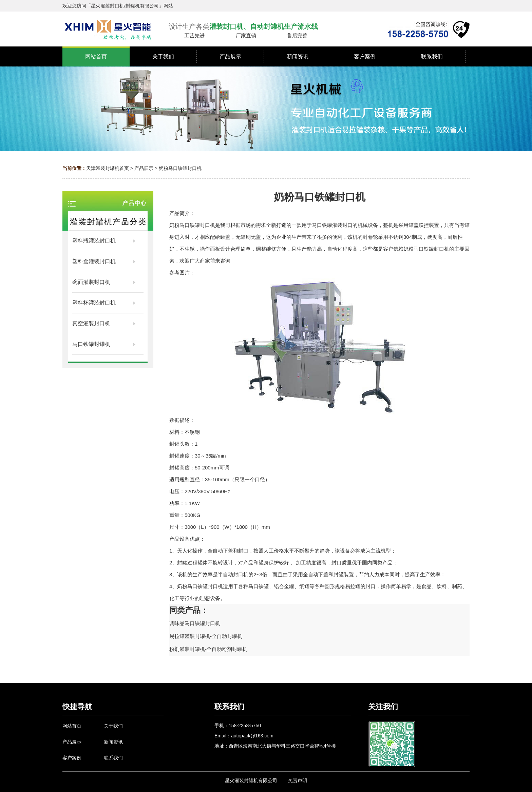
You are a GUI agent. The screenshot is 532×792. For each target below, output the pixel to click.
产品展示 (144, 168)
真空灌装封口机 (91, 323)
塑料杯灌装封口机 (94, 303)
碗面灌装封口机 (91, 282)
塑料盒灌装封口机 (94, 261)
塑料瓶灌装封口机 (94, 241)
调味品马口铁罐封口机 (195, 623)
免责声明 (298, 780)
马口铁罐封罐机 (91, 344)
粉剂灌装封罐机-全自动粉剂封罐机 (208, 649)
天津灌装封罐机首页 (108, 168)
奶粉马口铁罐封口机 (180, 168)
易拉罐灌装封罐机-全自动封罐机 (206, 636)
